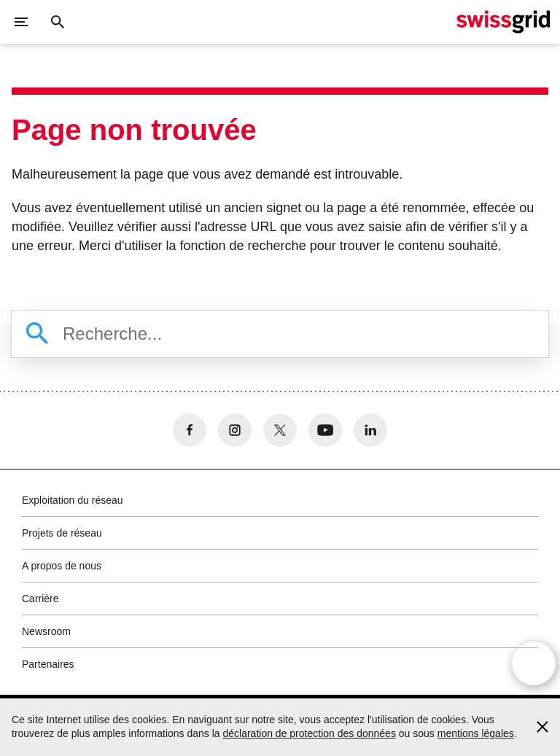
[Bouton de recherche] (58, 22)
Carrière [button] (40, 599)
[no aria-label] (190, 430)
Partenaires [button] (48, 664)
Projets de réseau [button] (62, 533)
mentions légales (476, 733)
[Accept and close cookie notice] (542, 727)
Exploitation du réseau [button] (73, 500)
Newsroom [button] (46, 631)
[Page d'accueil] (503, 22)
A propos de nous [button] (62, 566)
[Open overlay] (534, 664)
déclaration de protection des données (309, 733)
